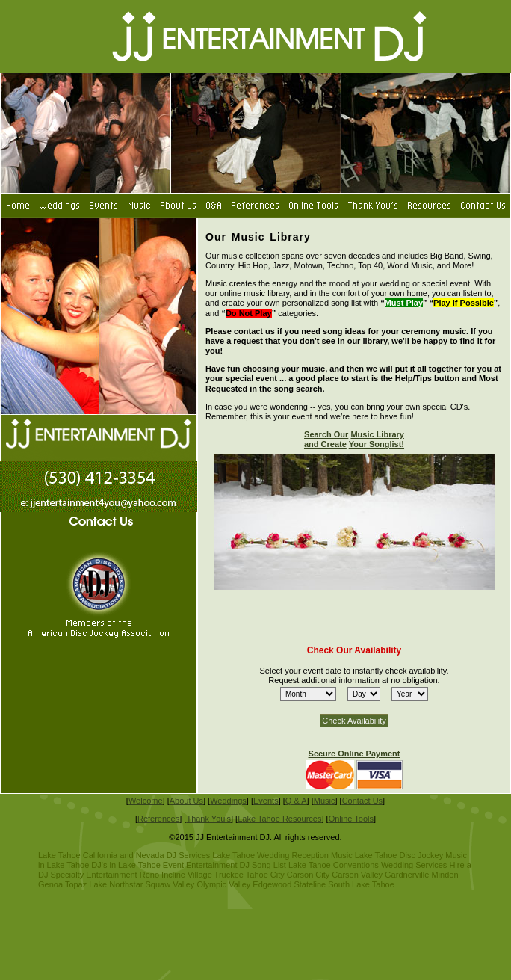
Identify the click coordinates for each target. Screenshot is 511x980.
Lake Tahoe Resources (279, 819)
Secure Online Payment (354, 754)
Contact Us (362, 801)
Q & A (296, 801)
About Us (186, 801)
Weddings (228, 801)
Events (266, 801)
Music (325, 801)
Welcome (146, 801)
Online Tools (351, 819)
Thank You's (208, 819)
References (158, 819)
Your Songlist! (377, 444)
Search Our (326, 434)
